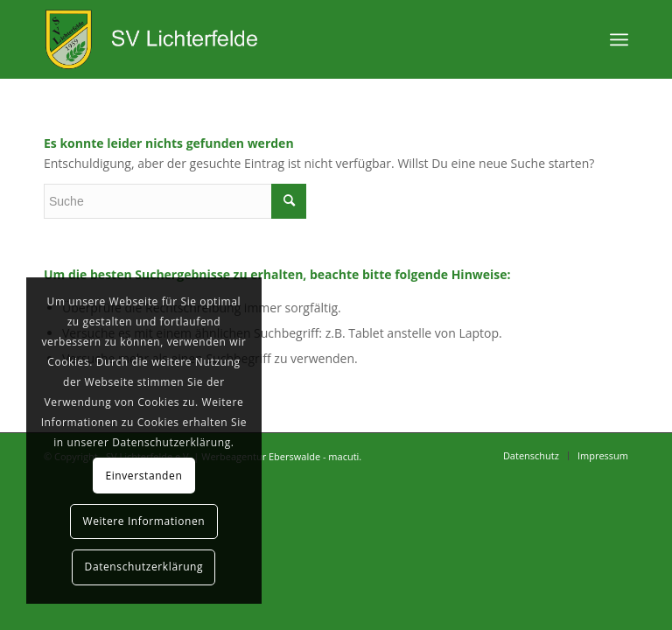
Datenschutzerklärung (144, 567)
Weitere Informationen (143, 521)
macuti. (345, 456)
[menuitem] (531, 456)
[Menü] (619, 39)
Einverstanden (143, 476)
